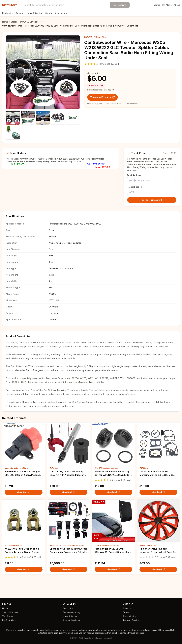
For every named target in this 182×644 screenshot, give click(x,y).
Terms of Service (131, 620)
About (177, 5)
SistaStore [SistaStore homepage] (10, 5)
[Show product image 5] (73, 118)
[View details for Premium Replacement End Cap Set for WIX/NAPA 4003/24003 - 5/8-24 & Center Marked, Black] (113, 461)
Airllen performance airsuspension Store (67, 562)
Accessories (61, 13)
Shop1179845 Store (148, 562)
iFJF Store (54, 485)
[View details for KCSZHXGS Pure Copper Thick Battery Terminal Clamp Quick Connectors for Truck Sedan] (24, 538)
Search (120, 5)
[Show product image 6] (13, 133)
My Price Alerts (9, 620)
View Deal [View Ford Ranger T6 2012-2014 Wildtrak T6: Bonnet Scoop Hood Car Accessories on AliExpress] (114, 586)
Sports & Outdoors (71, 620)
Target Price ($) (135, 187)
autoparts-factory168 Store (16, 485)
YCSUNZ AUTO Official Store (107, 562)
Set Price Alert (152, 200)
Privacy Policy (129, 616)
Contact (126, 612)
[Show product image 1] (13, 118)
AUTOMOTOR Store (13, 562)
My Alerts (167, 5)
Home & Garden (35, 13)
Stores (157, 5)
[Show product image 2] (28, 118)
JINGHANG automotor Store (106, 485)
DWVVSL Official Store (31, 22)
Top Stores (8, 616)
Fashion (20, 13)
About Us (127, 608)
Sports (49, 13)
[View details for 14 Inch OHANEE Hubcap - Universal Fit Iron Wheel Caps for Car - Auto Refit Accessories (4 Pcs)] (158, 538)
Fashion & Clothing (71, 612)
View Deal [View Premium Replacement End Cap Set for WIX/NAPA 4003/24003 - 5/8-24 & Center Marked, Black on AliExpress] (114, 509)
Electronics (8, 13)
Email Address (134, 175)
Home (5, 22)
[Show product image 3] (43, 118)
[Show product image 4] (58, 118)
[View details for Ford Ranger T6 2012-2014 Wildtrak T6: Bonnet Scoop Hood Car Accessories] (113, 538)
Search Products (10, 612)
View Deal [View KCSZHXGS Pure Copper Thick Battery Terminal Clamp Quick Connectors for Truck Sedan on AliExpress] (24, 586)
